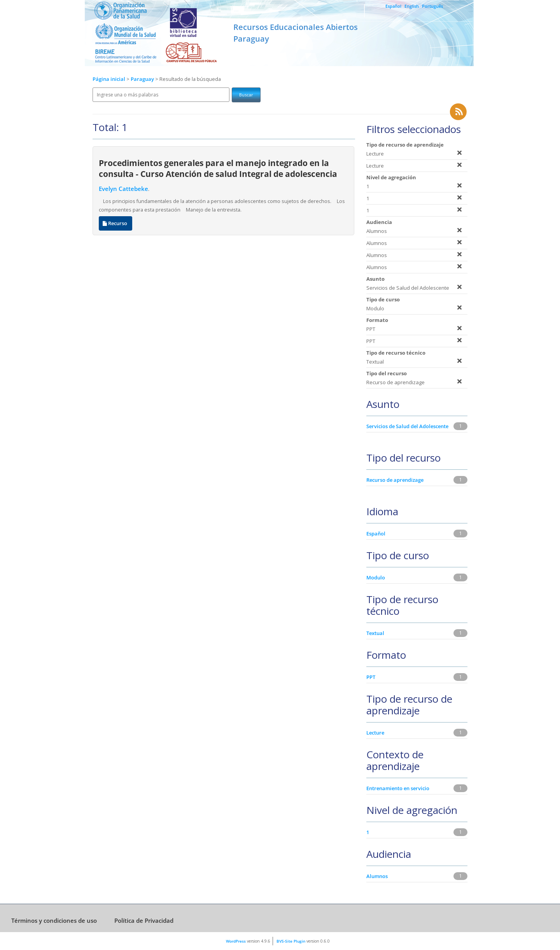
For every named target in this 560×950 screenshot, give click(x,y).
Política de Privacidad (144, 920)
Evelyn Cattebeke (123, 189)
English (412, 6)
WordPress (236, 941)
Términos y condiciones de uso (54, 920)
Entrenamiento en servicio (398, 788)
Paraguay (143, 79)
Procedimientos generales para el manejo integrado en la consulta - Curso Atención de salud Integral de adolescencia (218, 168)
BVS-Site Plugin (291, 941)
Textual (375, 633)
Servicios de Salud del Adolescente (407, 426)
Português (432, 6)
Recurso (115, 223)
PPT (371, 677)
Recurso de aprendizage (395, 480)
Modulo (376, 577)
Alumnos (377, 876)
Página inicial (109, 79)
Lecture (375, 733)
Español (393, 6)
